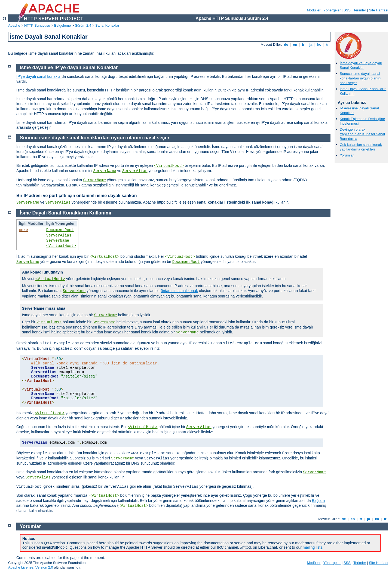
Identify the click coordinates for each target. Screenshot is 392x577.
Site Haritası (379, 10)
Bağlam (318, 501)
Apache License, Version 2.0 (31, 567)
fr (303, 44)
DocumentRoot (60, 230)
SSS (347, 10)
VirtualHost (49, 322)
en (295, 44)
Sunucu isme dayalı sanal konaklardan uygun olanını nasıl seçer (361, 78)
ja (311, 44)
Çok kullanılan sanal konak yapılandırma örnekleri (361, 147)
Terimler (360, 10)
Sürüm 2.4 (83, 25)
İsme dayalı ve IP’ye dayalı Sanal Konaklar (361, 65)
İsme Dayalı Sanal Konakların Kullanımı (66, 213)
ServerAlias (135, 171)
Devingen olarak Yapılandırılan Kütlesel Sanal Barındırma (362, 134)
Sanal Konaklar (107, 25)
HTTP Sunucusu (37, 25)
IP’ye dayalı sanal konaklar (39, 76)
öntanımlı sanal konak (179, 291)
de (286, 44)
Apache (14, 25)
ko (319, 44)
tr (328, 44)
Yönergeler (332, 10)
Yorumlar (347, 155)
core (23, 230)
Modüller (314, 10)
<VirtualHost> (169, 166)
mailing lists (313, 547)
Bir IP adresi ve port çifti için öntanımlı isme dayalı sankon (77, 196)
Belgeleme (62, 25)
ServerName (105, 171)
